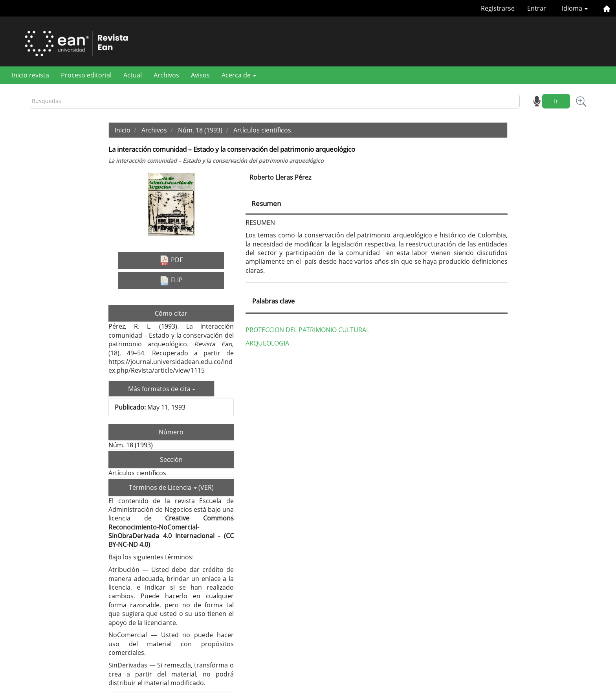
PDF (171, 260)
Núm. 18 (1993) (200, 130)
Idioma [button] (575, 8)
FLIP (171, 280)
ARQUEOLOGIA (267, 343)
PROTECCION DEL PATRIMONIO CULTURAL (307, 330)
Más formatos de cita (162, 389)
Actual (133, 75)
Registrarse (498, 8)
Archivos (166, 75)
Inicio (123, 130)
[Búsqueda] (275, 101)
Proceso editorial (86, 75)
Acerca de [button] (239, 75)
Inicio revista (30, 75)
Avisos (200, 75)
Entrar (537, 8)
